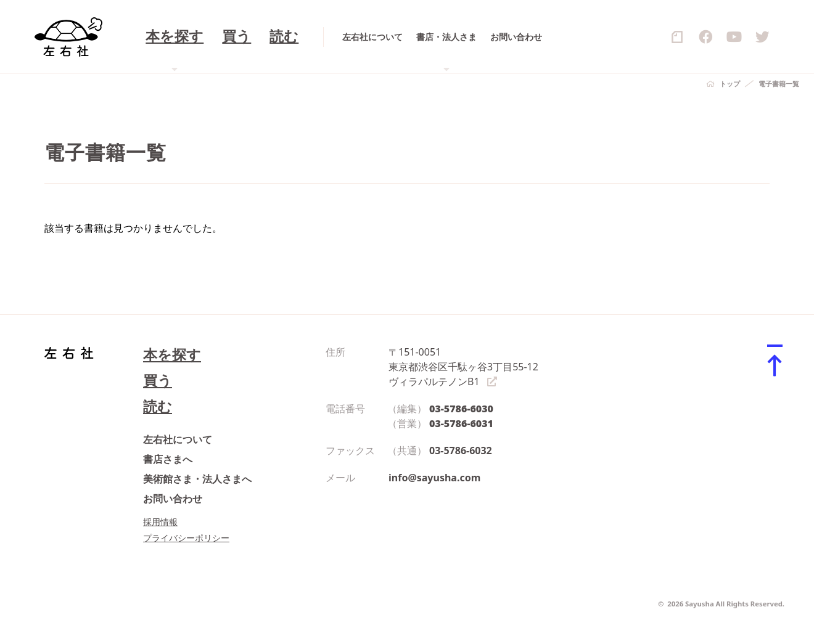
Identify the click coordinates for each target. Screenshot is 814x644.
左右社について (178, 439)
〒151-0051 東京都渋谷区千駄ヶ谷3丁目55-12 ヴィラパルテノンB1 (463, 367)
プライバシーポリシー (186, 538)
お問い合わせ (173, 499)
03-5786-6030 (461, 409)
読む (158, 406)
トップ (730, 84)
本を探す (172, 355)
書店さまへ (168, 459)
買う (158, 381)
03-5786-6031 (461, 423)
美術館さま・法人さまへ (197, 479)
